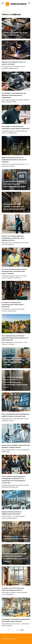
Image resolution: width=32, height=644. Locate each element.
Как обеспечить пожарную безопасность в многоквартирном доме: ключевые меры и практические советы (15, 382)
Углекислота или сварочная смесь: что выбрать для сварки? (14, 63)
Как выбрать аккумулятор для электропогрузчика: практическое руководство (13, 304)
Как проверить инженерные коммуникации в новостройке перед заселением (16, 620)
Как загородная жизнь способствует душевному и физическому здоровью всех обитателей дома (15, 338)
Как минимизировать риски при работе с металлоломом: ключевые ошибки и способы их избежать (15, 557)
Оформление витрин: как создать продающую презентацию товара (16, 537)
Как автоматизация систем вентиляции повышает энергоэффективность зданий (15, 184)
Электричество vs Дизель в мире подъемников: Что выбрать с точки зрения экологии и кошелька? (16, 361)
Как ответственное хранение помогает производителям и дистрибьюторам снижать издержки (14, 271)
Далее (22, 630)
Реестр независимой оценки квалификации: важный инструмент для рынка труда (16, 415)
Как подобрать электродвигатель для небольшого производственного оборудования (14, 95)
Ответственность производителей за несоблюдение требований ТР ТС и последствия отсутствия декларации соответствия (14, 479)
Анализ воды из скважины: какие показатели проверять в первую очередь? (16, 446)
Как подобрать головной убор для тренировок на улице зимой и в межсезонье (16, 127)
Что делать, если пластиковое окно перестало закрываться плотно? (13, 589)
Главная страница (6, 11)
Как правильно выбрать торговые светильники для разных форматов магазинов (14, 206)
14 (17, 630)
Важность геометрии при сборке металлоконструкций (15, 34)
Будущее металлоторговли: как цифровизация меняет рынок (12, 513)
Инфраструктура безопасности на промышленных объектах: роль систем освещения (14, 160)
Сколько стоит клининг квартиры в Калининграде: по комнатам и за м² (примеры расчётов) (13, 238)
